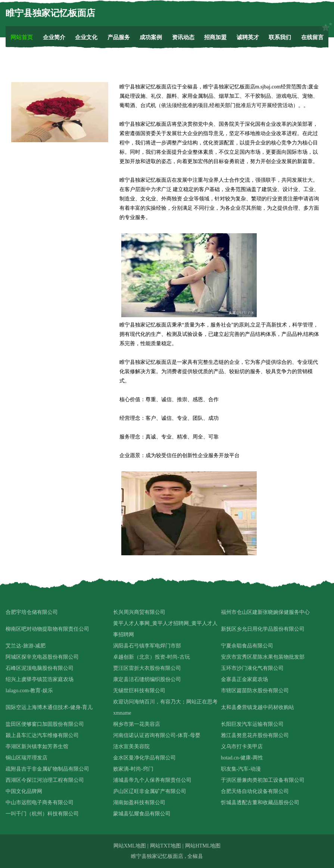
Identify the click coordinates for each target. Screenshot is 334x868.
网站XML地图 (130, 846)
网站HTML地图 (203, 846)
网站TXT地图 (166, 846)
